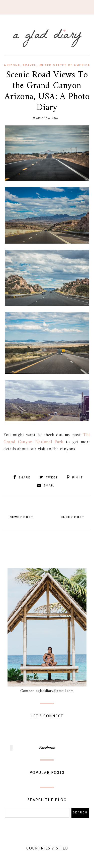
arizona (12, 65)
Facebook (47, 748)
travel (29, 65)
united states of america (64, 65)
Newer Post (22, 517)
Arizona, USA (47, 118)
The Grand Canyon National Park (47, 439)
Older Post (72, 517)
